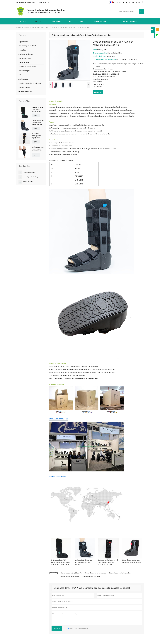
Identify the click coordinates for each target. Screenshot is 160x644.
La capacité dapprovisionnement (104, 59)
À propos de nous (129, 21)
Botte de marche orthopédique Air (71, 573)
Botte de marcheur (38, 27)
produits (39, 21)
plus (36, 115)
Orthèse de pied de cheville (28, 46)
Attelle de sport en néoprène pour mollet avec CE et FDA (38, 149)
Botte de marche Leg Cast (91, 576)
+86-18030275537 (45, 2)
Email (98, 92)
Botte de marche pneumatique (69, 576)
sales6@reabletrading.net (27, 2)
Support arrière (23, 42)
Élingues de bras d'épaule (27, 67)
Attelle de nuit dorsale (26, 54)
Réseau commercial (58, 476)
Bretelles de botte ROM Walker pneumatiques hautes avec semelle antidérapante (37, 109)
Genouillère (22, 50)
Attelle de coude (24, 62)
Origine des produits (100, 53)
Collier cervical (23, 75)
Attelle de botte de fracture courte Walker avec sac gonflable (38, 123)
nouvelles (57, 21)
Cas (71, 21)
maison (23, 21)
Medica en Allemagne (59, 419)
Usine (81, 21)
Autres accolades (24, 87)
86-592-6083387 (29, 182)
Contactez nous (101, 21)
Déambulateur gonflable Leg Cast (120, 573)
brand (95, 50)
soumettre (57, 629)
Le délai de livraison (100, 56)
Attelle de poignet (24, 71)
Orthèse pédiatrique (25, 91)
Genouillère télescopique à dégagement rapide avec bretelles (36, 136)
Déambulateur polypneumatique (95, 573)
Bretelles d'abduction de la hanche (30, 83)
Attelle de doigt (23, 79)
